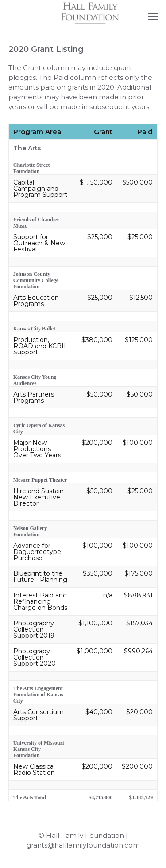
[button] (153, 16)
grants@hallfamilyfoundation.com (83, 845)
